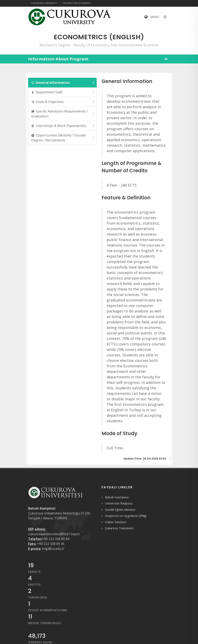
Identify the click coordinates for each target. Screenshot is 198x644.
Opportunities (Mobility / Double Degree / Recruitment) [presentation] (63, 138)
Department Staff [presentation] (63, 92)
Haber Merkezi (116, 522)
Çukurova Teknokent (119, 528)
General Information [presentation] (63, 83)
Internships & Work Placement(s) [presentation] (63, 126)
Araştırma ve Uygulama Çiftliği (126, 516)
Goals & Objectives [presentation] (63, 102)
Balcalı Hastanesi (117, 497)
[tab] (62, 83)
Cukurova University (44, 3)
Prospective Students (76, 3)
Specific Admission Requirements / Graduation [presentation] (63, 114)
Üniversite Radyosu (119, 503)
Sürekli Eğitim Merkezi (120, 510)
